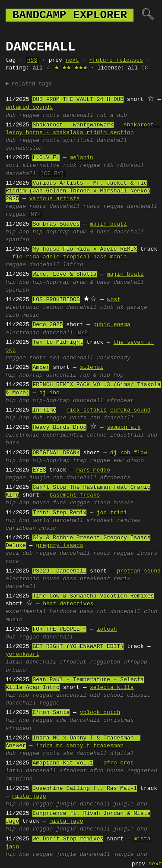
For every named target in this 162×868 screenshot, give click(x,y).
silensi (92, 368)
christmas (118, 720)
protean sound (138, 571)
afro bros (118, 763)
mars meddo (93, 470)
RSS (32, 60)
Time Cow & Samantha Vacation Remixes (93, 596)
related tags (32, 84)
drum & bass (92, 232)
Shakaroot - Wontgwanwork (73, 125)
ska (54, 358)
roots (51, 116)
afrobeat (120, 401)
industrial (127, 435)
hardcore (63, 612)
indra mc (49, 746)
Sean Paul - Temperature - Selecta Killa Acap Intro (75, 684)
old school (107, 695)
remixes (129, 521)
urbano (16, 670)
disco (135, 461)
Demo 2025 (48, 325)
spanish (17, 240)
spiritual (78, 141)
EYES (39, 470)
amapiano (19, 779)
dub (11, 116)
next (72, 60)
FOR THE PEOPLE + (59, 629)
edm (119, 461)
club (106, 308)
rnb (95, 418)
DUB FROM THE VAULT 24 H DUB (78, 100)
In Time (44, 410)
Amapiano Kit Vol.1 (63, 763)
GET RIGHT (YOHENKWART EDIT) (78, 647)
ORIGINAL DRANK (56, 453)
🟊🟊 (67, 68)
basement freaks (75, 495)
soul (12, 166)
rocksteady (114, 358)
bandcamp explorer (70, 15)
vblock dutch (100, 713)
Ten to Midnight (58, 343)
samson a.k (124, 428)
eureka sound (130, 410)
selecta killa (112, 688)
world (41, 521)
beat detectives (68, 604)
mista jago (29, 796)
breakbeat (95, 579)
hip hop (17, 232)
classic (139, 695)
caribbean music (31, 528)
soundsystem (24, 148)
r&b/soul (130, 166)
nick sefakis (86, 410)
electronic (22, 308)
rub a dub (112, 116)
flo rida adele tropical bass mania (70, 257)
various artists (55, 199)
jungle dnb (130, 804)
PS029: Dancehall (59, 571)
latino (73, 265)
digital (122, 754)
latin (14, 662)
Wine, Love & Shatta (64, 274)
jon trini (112, 513)
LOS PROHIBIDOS (56, 300)
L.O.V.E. (46, 158)
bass (12, 443)
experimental (63, 435)
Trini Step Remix (59, 513)
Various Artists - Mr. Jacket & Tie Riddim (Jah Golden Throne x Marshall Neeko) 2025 (78, 191)
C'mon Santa (51, 713)
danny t (78, 746)
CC (145, 68)
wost (114, 300)
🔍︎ (148, 15)
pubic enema (112, 325)
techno (53, 308)
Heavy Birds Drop (59, 428)
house (41, 503)
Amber (41, 368)
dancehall (78, 116)
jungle (40, 478)
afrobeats (115, 478)
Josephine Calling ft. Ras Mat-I (85, 789)
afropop (135, 662)
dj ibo (49, 393)
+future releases (116, 60)
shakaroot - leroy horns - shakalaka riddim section (83, 129)
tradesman (108, 746)
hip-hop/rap (51, 232)
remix (122, 579)
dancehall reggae (33, 703)
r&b (108, 166)
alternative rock (49, 166)
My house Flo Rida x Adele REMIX (85, 249)
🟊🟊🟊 (81, 68)
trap (80, 461)
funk (59, 503)
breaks (124, 503)
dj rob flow (129, 453)
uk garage (132, 308)
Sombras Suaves (56, 224)
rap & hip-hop (102, 375)
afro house (107, 771)
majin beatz (108, 224)
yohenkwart (22, 654)
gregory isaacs (59, 546)
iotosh (107, 629)
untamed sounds (29, 107)
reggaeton (105, 662)
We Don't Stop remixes (68, 839)
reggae (29, 116)
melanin (81, 158)
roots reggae (103, 207)
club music (22, 315)
